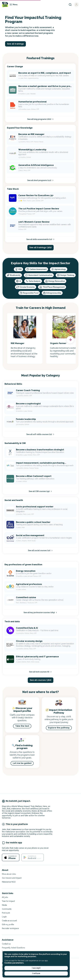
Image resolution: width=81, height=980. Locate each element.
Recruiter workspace (10, 928)
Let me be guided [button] (22, 763)
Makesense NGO (9, 882)
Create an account (9, 921)
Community (7, 909)
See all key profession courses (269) (40, 613)
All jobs (5, 897)
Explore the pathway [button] (59, 728)
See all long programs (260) (41, 119)
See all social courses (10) (40, 550)
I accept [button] (36, 968)
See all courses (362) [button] (41, 680)
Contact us (6, 944)
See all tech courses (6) (41, 672)
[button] (70, 340)
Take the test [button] (22, 726)
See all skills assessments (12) (41, 239)
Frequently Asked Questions (13, 948)
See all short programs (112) (41, 180)
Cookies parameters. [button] (14, 963)
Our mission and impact (12, 878)
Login (4, 917)
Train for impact (8, 901)
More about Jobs (9, 874)
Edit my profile (8, 925)
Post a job (6, 913)
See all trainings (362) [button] (40, 247)
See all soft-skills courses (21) (40, 434)
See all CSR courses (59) (40, 491)
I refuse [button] (36, 973)
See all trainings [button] (15, 44)
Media (4, 905)
